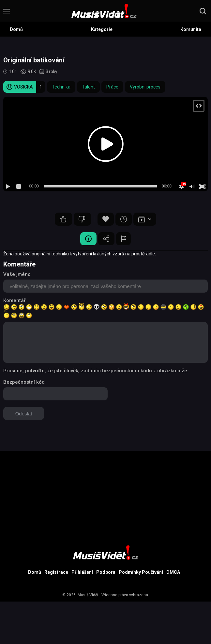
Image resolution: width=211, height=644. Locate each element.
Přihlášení (82, 572)
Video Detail (88, 239)
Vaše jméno (17, 274)
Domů (16, 29)
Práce (112, 87)
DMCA (173, 572)
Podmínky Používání (141, 572)
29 (63, 219)
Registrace (56, 572)
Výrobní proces (145, 87)
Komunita (191, 29)
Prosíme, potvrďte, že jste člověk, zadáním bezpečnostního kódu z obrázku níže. (96, 371)
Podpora (106, 572)
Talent (88, 87)
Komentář (14, 300)
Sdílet (106, 239)
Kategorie (102, 29)
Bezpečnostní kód (24, 382)
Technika (61, 87)
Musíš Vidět (88, 595)
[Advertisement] (106, 496)
